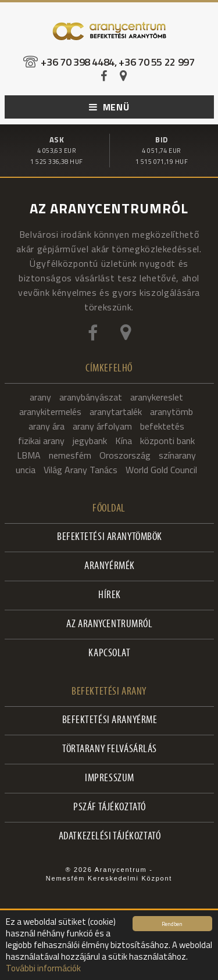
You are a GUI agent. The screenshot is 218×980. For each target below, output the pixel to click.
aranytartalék (116, 412)
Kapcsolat (109, 654)
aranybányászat (91, 397)
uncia (26, 470)
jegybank (90, 441)
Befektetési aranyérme (110, 720)
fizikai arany (41, 441)
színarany (177, 455)
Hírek (110, 595)
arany (40, 397)
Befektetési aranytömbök (110, 537)
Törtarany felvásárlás (110, 750)
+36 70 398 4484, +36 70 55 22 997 (117, 62)
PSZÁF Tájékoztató (110, 808)
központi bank (167, 441)
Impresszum (110, 779)
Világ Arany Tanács (81, 470)
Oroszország (125, 455)
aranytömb (171, 412)
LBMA (29, 455)
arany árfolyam (102, 426)
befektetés (162, 426)
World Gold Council (161, 470)
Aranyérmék (110, 566)
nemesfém (70, 455)
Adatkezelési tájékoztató (110, 837)
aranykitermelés (50, 412)
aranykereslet (157, 397)
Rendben (172, 924)
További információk (43, 968)
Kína (124, 441)
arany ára (47, 426)
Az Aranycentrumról (109, 625)
